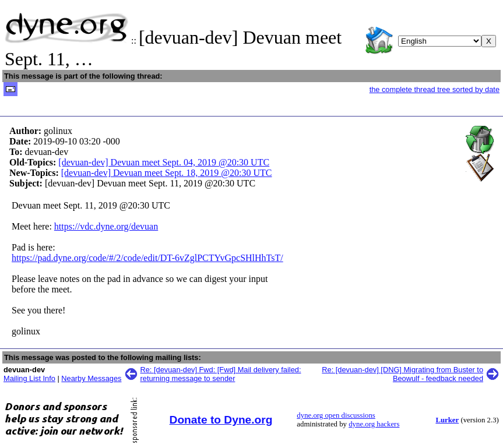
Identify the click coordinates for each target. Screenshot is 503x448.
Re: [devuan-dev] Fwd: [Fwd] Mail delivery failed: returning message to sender (221, 374)
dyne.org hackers (374, 424)
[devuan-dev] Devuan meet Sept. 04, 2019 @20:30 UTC (164, 162)
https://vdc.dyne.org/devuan (106, 226)
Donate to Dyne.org (221, 420)
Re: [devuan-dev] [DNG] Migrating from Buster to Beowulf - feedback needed (402, 374)
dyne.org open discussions (336, 415)
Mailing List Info (29, 378)
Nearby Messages (91, 378)
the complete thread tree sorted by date (435, 89)
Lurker (447, 420)
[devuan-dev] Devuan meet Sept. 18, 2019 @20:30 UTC (167, 173)
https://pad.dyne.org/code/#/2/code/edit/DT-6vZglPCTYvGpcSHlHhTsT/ (147, 258)
